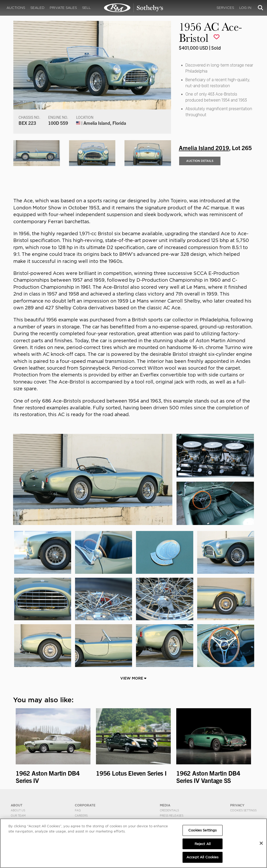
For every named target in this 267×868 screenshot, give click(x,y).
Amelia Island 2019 (204, 147)
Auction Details (200, 161)
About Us (18, 810)
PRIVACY (237, 805)
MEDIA (165, 805)
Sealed (37, 8)
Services (225, 8)
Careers (81, 816)
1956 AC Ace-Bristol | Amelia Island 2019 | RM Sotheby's (134, 8)
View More (133, 678)
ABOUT (17, 805)
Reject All (203, 844)
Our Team (18, 816)
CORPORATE (85, 805)
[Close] (261, 843)
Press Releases (172, 816)
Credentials (169, 810)
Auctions (16, 8)
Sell (86, 8)
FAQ (78, 810)
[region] (133, 843)
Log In (245, 8)
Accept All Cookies (202, 857)
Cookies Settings (243, 810)
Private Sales (63, 8)
